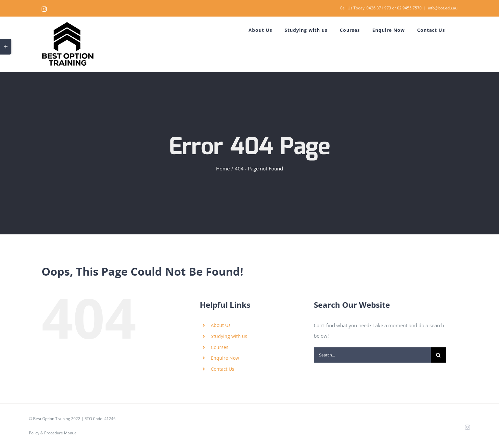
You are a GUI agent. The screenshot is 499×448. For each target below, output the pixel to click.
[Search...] (372, 355)
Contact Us (223, 369)
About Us (221, 325)
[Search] (438, 355)
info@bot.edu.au (443, 8)
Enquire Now (225, 358)
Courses (220, 347)
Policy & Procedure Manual (53, 433)
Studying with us (229, 336)
